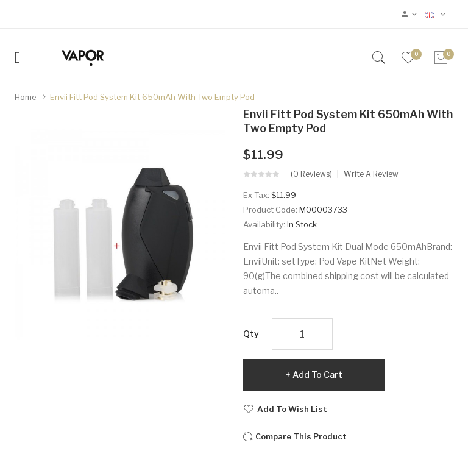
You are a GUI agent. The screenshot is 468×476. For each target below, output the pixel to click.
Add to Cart (317, 375)
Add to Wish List (292, 409)
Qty (251, 334)
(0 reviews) (311, 174)
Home (26, 97)
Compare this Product (301, 436)
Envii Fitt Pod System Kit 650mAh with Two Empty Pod (152, 97)
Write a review (371, 174)
